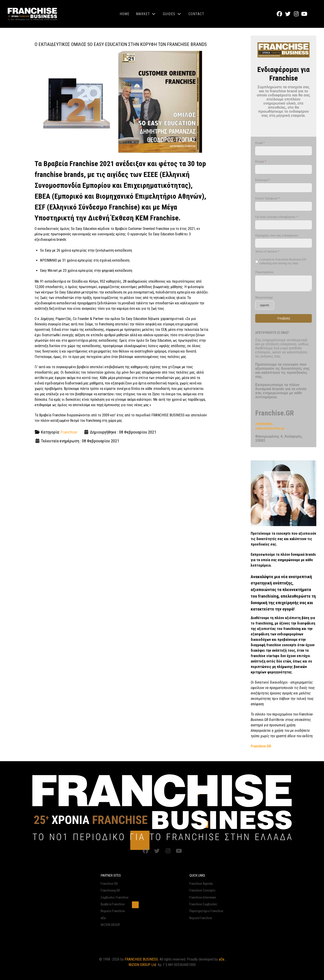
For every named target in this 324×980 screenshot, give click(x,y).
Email (260, 143)
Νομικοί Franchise (113, 911)
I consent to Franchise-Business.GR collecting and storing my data (283, 262)
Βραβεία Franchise (113, 904)
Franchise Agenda (201, 884)
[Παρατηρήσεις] (283, 283)
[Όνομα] (283, 169)
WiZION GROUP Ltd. (143, 965)
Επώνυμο (263, 180)
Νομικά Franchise (201, 918)
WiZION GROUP (110, 925)
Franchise (69, 432)
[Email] (283, 151)
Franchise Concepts (202, 891)
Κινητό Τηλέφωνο (268, 199)
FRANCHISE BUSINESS (141, 959)
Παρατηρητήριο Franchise (206, 911)
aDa (103, 918)
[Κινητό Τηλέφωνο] (283, 206)
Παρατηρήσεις (264, 272)
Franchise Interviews (203, 898)
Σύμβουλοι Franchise (115, 898)
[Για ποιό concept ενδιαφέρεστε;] (283, 225)
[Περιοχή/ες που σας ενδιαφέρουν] (283, 243)
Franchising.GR (110, 891)
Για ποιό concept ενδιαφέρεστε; (276, 217)
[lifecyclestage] (265, 305)
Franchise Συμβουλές (203, 904)
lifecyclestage (264, 297)
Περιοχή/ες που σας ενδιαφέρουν (277, 235)
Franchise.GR (109, 884)
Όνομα (261, 161)
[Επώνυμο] (283, 188)
